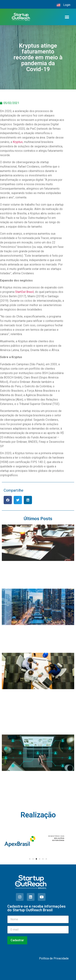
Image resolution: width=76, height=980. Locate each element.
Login (67, 5)
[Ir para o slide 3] (36, 859)
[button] (67, 17)
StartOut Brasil (24, 292)
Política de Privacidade (54, 958)
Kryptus (18, 142)
